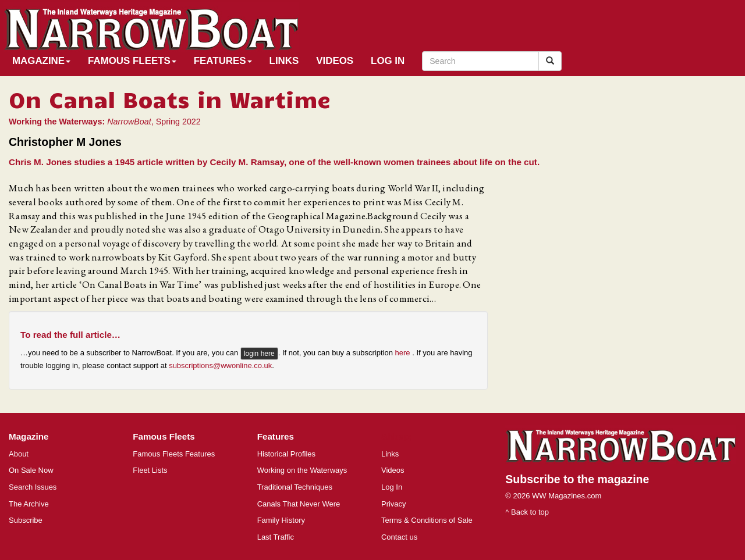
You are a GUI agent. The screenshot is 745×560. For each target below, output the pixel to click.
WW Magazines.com (567, 496)
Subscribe (26, 520)
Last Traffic (276, 537)
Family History (281, 520)
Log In (388, 61)
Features (223, 61)
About (19, 454)
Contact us (399, 537)
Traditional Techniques (295, 487)
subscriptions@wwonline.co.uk (220, 365)
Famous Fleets (132, 61)
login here (259, 354)
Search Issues (33, 487)
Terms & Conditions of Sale (427, 520)
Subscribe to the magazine (577, 479)
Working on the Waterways (302, 470)
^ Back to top (527, 512)
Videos (335, 61)
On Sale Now (31, 470)
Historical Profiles (286, 454)
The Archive (29, 504)
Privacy (394, 504)
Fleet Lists (150, 470)
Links (284, 61)
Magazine (41, 61)
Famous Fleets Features (174, 454)
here (404, 353)
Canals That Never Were (299, 504)
